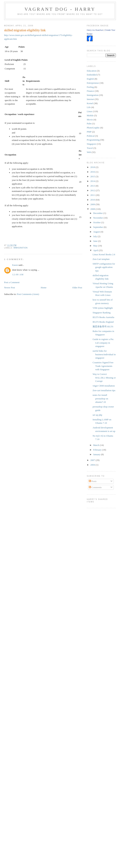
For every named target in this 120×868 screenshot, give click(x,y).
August (97, 232)
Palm (89, 124)
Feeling (90, 87)
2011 (93, 195)
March (96, 445)
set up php (97, 415)
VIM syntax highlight (103, 308)
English (90, 79)
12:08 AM (18, 274)
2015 (93, 176)
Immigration (21, 248)
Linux (90, 111)
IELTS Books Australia (103, 317)
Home (44, 288)
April (96, 250)
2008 (93, 209)
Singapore (92, 144)
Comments (95, 487)
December (98, 213)
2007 (93, 460)
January (97, 454)
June (96, 241)
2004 (93, 465)
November (98, 218)
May (96, 246)
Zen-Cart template (101, 259)
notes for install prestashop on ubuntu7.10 (100, 398)
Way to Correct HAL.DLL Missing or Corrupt (104, 378)
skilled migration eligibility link (25, 30)
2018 (93, 167)
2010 (93, 200)
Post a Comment (12, 282)
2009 (93, 204)
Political (91, 136)
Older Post (77, 288)
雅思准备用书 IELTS (103, 327)
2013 (93, 186)
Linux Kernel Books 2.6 (104, 254)
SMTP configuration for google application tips (104, 267)
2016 (93, 172)
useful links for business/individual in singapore (104, 354)
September (98, 227)
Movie (90, 120)
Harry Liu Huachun (95, 30)
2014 (93, 181)
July (95, 236)
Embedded (92, 75)
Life (89, 107)
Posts (93, 481)
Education (92, 71)
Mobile (90, 115)
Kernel (90, 103)
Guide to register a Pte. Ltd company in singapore (103, 343)
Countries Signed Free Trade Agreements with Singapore (103, 366)
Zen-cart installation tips (104, 390)
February (98, 450)
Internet (90, 99)
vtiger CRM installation (104, 386)
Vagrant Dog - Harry (60, 9)
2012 (93, 190)
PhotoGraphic (93, 128)
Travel (90, 148)
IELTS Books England (103, 322)
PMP (89, 132)
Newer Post (9, 288)
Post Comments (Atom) (28, 294)
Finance (91, 91)
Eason (15, 265)
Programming (93, 140)
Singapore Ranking (102, 313)
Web (89, 152)
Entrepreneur (93, 83)
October (97, 222)
